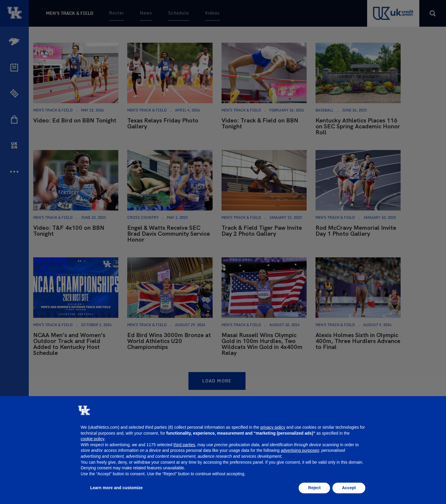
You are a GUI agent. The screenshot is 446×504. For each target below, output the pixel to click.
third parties (184, 445)
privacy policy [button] (273, 427)
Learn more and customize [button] (116, 488)
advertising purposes (300, 450)
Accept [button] (349, 488)
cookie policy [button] (93, 439)
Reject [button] (314, 488)
